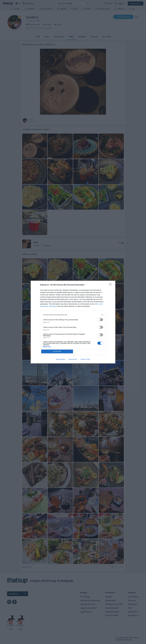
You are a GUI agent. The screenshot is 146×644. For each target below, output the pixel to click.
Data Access (73, 359)
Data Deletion (61, 359)
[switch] (100, 320)
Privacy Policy (85, 359)
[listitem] (73, 315)
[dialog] (73, 322)
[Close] (111, 285)
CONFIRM (57, 351)
